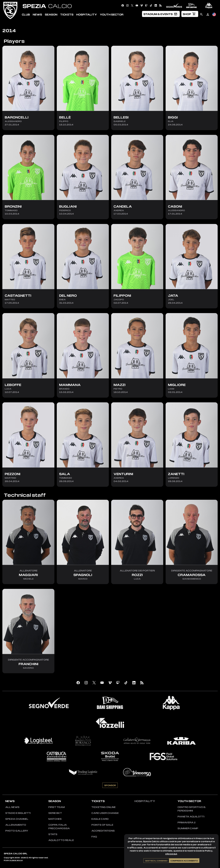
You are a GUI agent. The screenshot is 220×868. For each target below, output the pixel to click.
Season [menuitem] (51, 14)
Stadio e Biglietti (18, 813)
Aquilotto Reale (61, 840)
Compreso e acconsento (184, 861)
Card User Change (105, 813)
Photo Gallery (17, 831)
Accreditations (103, 831)
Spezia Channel (17, 819)
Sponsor (110, 800)
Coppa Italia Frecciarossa (59, 827)
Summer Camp (188, 828)
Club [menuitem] (26, 14)
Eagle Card (100, 819)
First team (57, 807)
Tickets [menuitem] (67, 14)
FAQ (94, 837)
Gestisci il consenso (156, 861)
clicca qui (171, 854)
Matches (55, 819)
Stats (53, 834)
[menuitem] (161, 14)
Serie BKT (55, 813)
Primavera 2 (187, 822)
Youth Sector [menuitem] (112, 14)
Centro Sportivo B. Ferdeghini (192, 809)
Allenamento (16, 825)
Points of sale (102, 825)
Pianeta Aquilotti (191, 817)
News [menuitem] (37, 14)
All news (12, 807)
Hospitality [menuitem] (87, 14)
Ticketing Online (104, 807)
